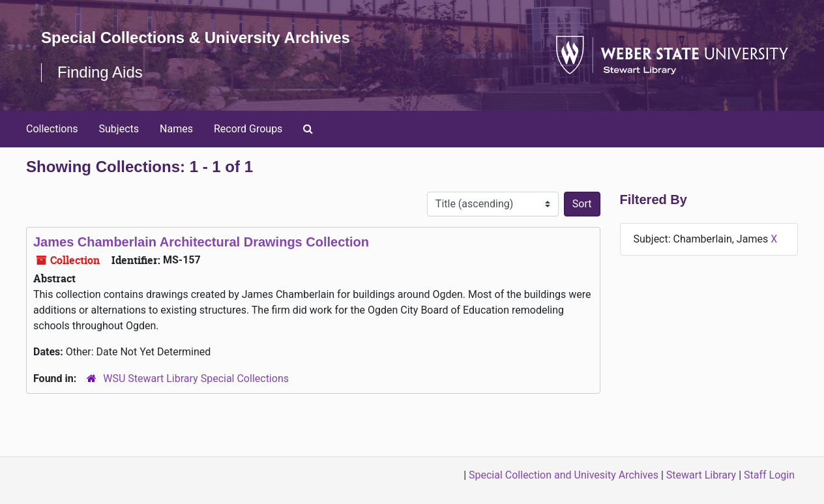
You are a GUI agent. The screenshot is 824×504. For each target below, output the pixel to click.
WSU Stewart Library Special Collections (196, 378)
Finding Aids (100, 72)
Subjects (119, 129)
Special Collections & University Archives (196, 37)
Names (176, 129)
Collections (52, 129)
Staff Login (769, 475)
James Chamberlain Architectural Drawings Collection (201, 242)
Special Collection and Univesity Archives (564, 475)
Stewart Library (701, 475)
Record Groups (248, 129)
